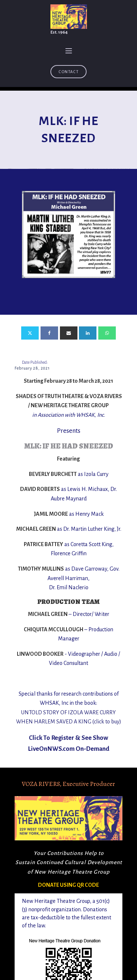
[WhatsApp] (107, 333)
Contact (68, 72)
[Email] (69, 333)
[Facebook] (49, 333)
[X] (30, 333)
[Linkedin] (88, 333)
